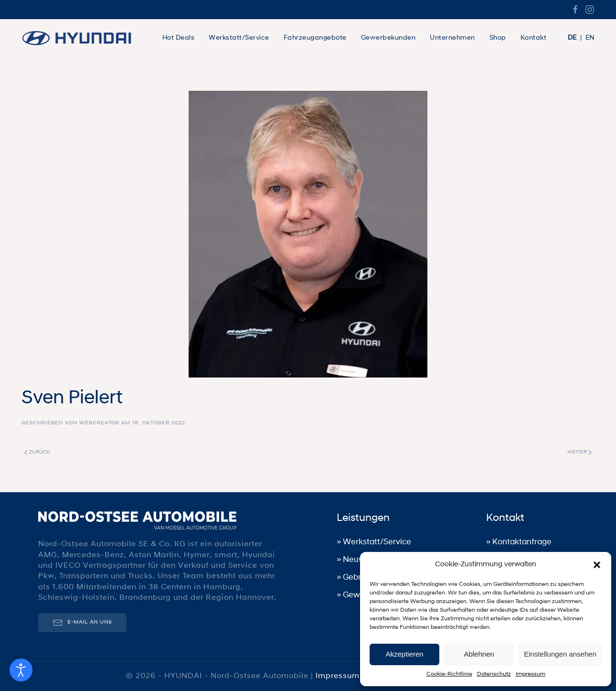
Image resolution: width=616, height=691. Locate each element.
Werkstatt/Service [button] (239, 38)
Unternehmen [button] (452, 38)
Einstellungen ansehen (560, 654)
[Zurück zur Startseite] (81, 38)
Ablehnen (479, 654)
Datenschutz (494, 674)
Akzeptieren (404, 654)
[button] (597, 565)
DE (572, 38)
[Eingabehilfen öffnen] (21, 670)
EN (590, 38)
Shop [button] (498, 38)
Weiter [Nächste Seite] (579, 453)
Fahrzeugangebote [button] (315, 38)
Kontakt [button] (534, 38)
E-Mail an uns (81, 622)
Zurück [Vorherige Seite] (37, 453)
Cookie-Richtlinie (449, 674)
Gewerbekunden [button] (388, 38)
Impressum (531, 674)
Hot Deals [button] (179, 38)
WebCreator (99, 423)
